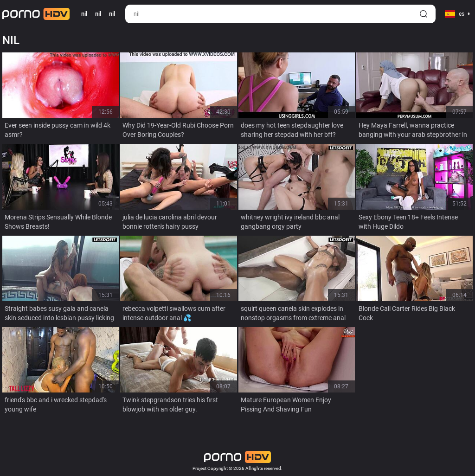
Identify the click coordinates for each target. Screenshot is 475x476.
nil (98, 14)
